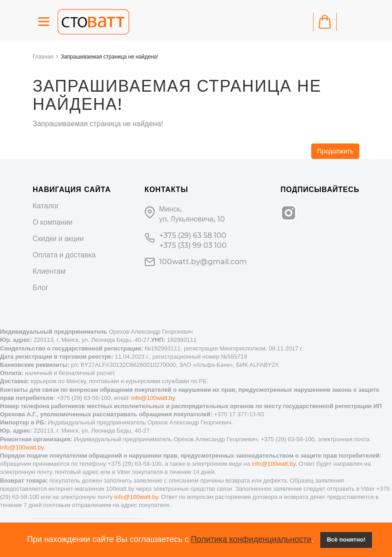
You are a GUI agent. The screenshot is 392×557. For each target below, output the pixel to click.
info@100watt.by (153, 398)
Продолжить (335, 151)
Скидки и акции (58, 239)
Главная (43, 57)
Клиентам (49, 271)
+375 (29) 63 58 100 (193, 235)
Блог (41, 288)
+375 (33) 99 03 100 (193, 245)
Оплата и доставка (64, 255)
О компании (53, 222)
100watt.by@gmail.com (203, 262)
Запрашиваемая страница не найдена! (110, 57)
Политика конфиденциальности (251, 539)
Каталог (46, 206)
